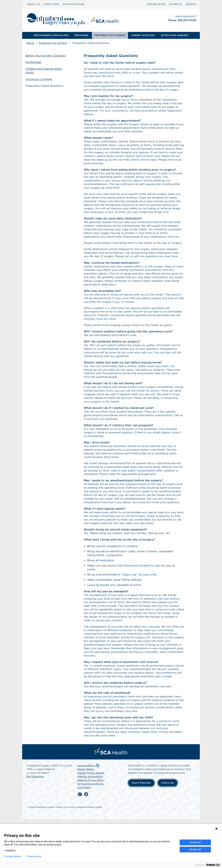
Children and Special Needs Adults (45, 71)
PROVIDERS (81, 35)
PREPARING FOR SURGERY (110, 35)
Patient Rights (86, 818)
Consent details (13, 856)
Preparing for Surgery (53, 43)
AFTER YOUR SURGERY (175, 35)
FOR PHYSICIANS (74, 4)
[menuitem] (34, 4)
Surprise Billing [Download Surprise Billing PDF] (88, 815)
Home (30, 43)
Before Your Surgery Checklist (47, 56)
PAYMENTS (176, 4)
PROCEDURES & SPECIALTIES (51, 35)
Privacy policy (34, 856)
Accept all (195, 842)
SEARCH (191, 4)
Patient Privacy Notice (91, 822)
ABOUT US (34, 4)
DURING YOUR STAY (143, 35)
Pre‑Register (156, 4)
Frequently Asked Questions (46, 85)
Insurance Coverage (40, 79)
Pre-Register (35, 62)
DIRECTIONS (52, 4)
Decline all (195, 849)
